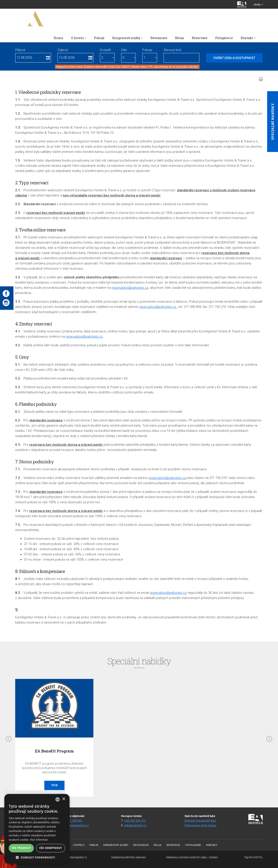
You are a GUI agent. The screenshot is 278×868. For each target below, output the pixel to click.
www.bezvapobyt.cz (76, 857)
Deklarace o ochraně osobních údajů (187, 857)
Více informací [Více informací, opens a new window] (39, 840)
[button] (37, 857)
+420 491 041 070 (135, 821)
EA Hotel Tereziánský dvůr (200, 821)
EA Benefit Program (54, 751)
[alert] (37, 829)
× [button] (64, 799)
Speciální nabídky (273, 122)
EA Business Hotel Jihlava (200, 825)
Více (54, 785)
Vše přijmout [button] (21, 848)
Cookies (213, 857)
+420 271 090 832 (71, 821)
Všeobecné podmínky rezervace (128, 857)
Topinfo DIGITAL (253, 857)
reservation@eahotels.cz (130, 288)
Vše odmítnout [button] (50, 848)
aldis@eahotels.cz (135, 825)
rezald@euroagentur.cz (75, 825)
